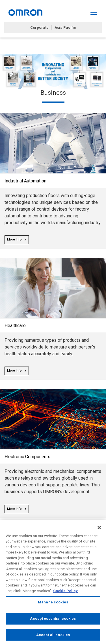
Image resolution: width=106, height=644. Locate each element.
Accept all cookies (53, 636)
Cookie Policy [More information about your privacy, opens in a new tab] (65, 592)
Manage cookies (53, 604)
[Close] (99, 529)
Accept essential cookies (53, 620)
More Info (17, 240)
